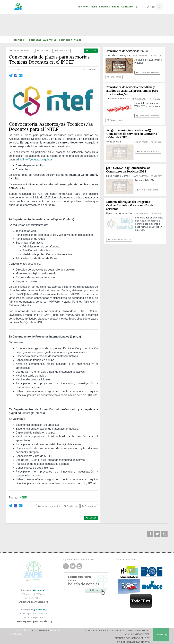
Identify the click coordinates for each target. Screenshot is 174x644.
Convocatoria (62, 51)
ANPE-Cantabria (90, 69)
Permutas (35, 40)
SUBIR (162, 635)
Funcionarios (44, 51)
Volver (91, 50)
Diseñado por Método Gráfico (132, 638)
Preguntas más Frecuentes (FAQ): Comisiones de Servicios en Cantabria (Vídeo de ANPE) (133, 134)
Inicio (83, 7)
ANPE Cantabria (40, 630)
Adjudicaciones (115, 120)
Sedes (116, 7)
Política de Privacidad (98, 630)
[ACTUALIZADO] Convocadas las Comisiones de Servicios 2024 (129, 170)
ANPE (94, 7)
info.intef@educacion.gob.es (35, 160)
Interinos (20, 40)
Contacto (127, 7)
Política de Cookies (123, 630)
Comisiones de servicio (22, 51)
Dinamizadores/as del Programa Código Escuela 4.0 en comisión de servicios (131, 205)
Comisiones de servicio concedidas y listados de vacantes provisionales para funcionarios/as (132, 91)
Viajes (78, 40)
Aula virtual (50, 40)
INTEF (23, 498)
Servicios (105, 7)
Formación (66, 40)
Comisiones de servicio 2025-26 (127, 51)
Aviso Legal (143, 630)
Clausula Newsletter (137, 634)
